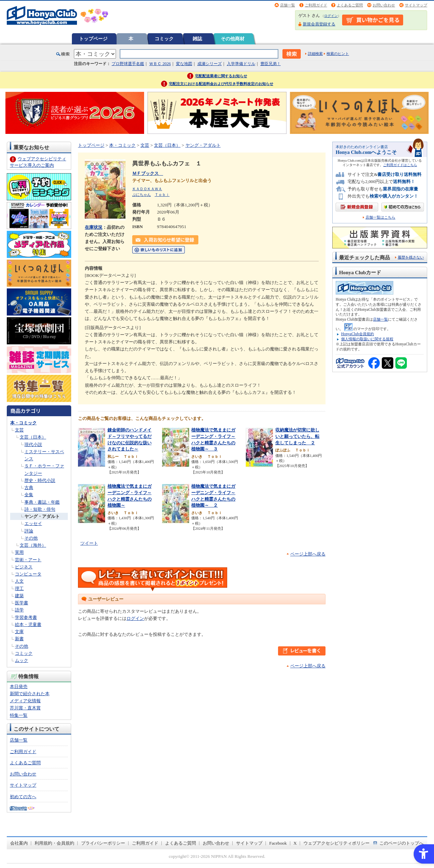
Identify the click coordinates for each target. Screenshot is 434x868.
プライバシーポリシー (103, 843)
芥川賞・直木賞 (25, 708)
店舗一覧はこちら (380, 217)
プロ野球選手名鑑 (128, 64)
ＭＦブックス (148, 173)
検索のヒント (338, 54)
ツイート (89, 543)
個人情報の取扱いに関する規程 (367, 339)
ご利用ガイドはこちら (400, 165)
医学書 (22, 603)
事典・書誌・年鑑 (42, 502)
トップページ (93, 39)
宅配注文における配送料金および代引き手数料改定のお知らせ (221, 84)
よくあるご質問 (350, 5)
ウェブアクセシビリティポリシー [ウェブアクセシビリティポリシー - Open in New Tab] (337, 843)
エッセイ (33, 523)
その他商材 (233, 39)
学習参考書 (26, 617)
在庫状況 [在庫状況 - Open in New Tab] (94, 227)
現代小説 (33, 445)
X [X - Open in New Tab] (295, 843)
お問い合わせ (384, 5)
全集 (29, 495)
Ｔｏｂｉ (162, 195)
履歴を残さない (411, 257)
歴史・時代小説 (40, 480)
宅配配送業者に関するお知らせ (221, 76)
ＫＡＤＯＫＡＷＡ (147, 189)
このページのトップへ (401, 843)
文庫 (19, 632)
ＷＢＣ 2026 (160, 64)
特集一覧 (19, 715)
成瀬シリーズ (210, 64)
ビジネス (24, 567)
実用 (19, 552)
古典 (29, 488)
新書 (19, 639)
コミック (164, 39)
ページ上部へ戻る (308, 554)
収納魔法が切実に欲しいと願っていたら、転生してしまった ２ (297, 436)
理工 (19, 589)
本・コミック (23, 423)
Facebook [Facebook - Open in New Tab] (278, 843)
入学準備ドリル (241, 64)
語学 (19, 610)
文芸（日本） (33, 437)
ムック (22, 660)
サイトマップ (416, 5)
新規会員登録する (319, 24)
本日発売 (19, 687)
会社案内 (19, 843)
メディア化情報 (25, 701)
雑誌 (197, 39)
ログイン (331, 16)
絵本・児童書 (28, 624)
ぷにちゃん (142, 195)
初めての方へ (23, 797)
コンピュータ (28, 574)
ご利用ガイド (316, 5)
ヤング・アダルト (42, 516)
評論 (29, 531)
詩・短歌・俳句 (40, 509)
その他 (31, 538)
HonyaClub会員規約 (358, 334)
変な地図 (184, 64)
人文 (19, 581)
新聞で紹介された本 (30, 694)
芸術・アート (28, 560)
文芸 (19, 430)
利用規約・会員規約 (54, 843)
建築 (19, 596)
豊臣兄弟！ (271, 64)
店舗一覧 (288, 5)
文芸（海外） (33, 545)
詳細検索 (315, 54)
